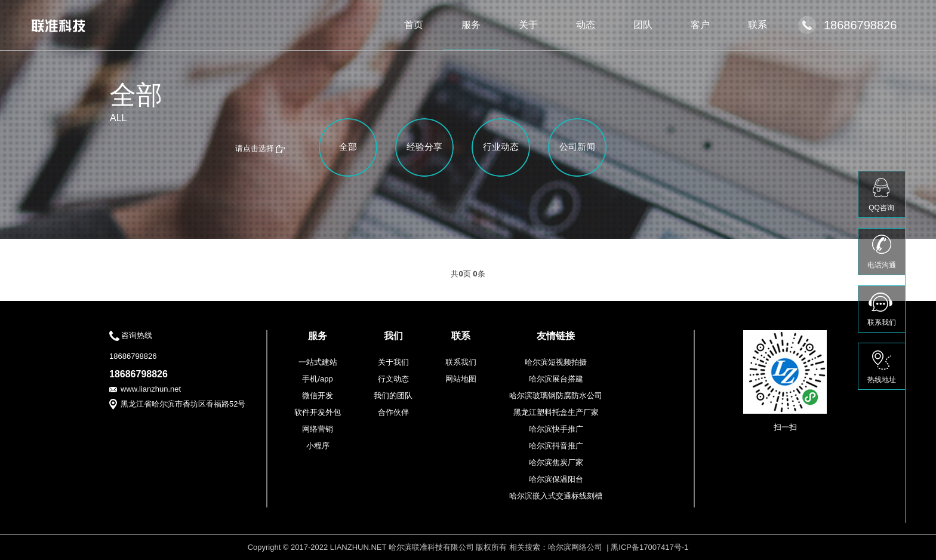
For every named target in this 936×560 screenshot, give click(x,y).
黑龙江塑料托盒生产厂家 (556, 412)
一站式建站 (318, 362)
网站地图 (461, 379)
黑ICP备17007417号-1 (649, 547)
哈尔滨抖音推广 (556, 446)
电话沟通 (882, 265)
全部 (348, 147)
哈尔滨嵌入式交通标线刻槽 (556, 496)
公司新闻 (577, 147)
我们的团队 (393, 396)
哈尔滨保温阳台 (556, 479)
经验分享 (424, 147)
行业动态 (501, 147)
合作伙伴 (393, 412)
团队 (643, 25)
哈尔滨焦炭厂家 (556, 462)
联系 (758, 25)
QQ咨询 (881, 208)
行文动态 (393, 379)
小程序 (318, 446)
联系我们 (461, 362)
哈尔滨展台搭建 (556, 379)
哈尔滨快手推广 (556, 429)
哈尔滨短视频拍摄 (556, 362)
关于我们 (393, 362)
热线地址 (882, 380)
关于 (528, 25)
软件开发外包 (318, 412)
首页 (414, 25)
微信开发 (318, 396)
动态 (586, 25)
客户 (700, 25)
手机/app (317, 379)
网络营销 (318, 429)
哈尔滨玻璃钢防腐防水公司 (556, 396)
